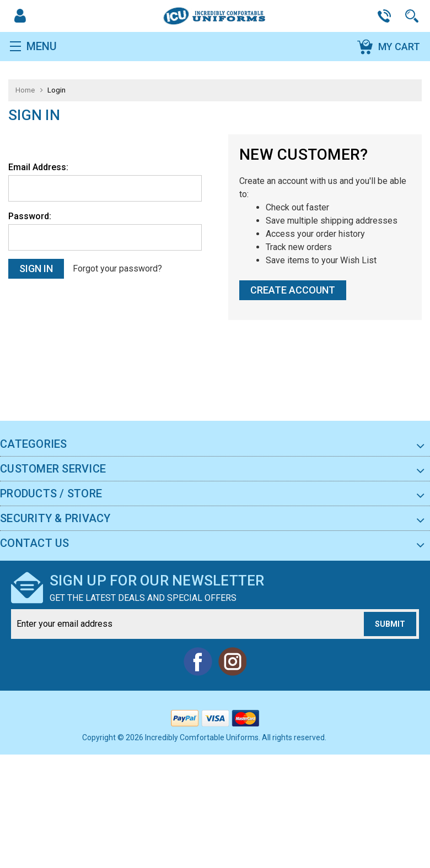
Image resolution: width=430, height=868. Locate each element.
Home (25, 89)
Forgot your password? (116, 268)
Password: (30, 215)
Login (57, 89)
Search (413, 16)
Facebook (198, 660)
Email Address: (38, 166)
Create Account (293, 289)
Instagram (232, 660)
